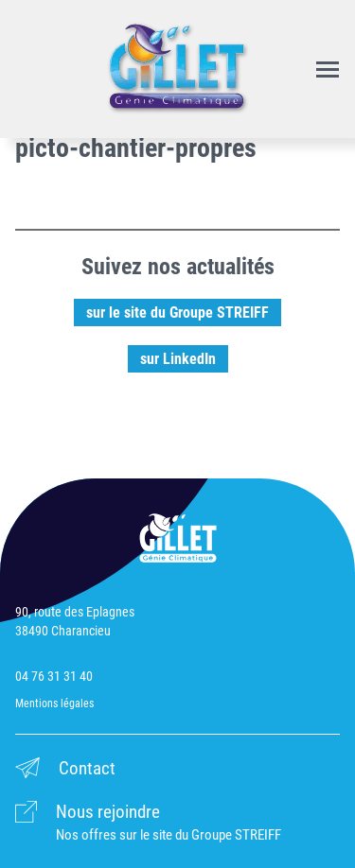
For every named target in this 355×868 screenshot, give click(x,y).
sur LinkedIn (178, 359)
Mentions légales (54, 703)
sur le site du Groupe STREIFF (177, 312)
